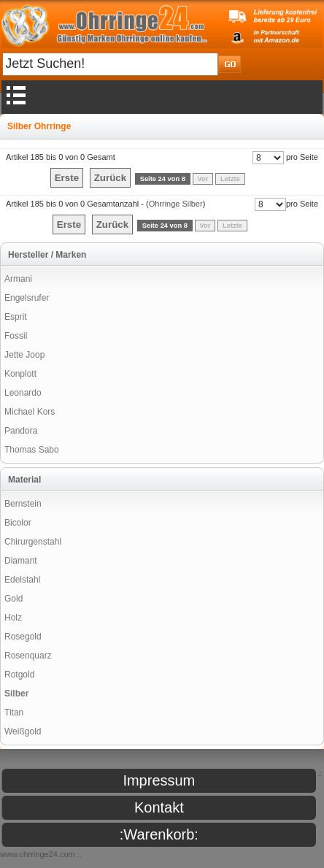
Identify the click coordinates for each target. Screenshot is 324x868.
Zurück (110, 178)
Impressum (159, 780)
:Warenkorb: (159, 834)
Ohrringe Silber (176, 204)
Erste (67, 178)
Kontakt (159, 807)
